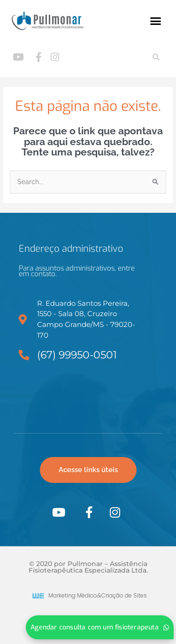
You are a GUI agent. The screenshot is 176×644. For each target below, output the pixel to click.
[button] (156, 21)
